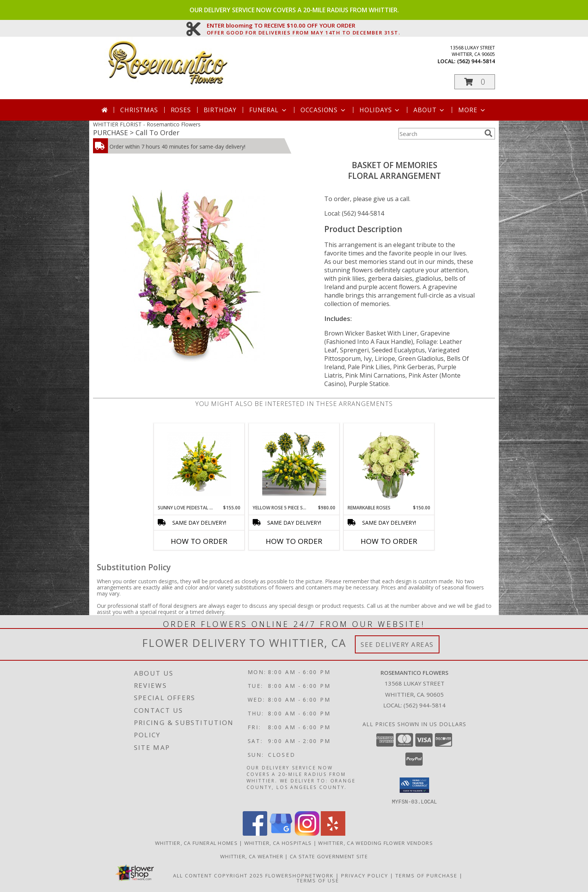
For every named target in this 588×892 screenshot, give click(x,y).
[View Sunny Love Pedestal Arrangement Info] (199, 464)
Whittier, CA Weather (252, 856)
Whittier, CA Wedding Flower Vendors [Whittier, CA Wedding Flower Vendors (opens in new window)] (376, 843)
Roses (181, 110)
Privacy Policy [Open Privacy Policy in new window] (365, 875)
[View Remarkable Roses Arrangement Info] (389, 464)
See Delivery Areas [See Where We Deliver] (397, 644)
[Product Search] (440, 134)
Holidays (380, 110)
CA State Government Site (329, 856)
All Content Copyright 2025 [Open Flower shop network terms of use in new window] (218, 875)
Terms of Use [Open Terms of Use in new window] (318, 880)
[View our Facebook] (255, 833)
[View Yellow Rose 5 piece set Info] (294, 464)
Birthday (220, 110)
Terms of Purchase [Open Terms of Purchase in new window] (426, 875)
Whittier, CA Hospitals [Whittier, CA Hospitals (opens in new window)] (278, 843)
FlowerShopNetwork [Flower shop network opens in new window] (300, 875)
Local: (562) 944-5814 (354, 213)
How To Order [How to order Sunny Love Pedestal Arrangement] (199, 541)
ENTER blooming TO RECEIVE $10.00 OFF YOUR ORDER (304, 26)
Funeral (269, 110)
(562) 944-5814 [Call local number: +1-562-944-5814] (476, 61)
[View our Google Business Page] (281, 833)
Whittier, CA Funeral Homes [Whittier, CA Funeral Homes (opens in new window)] (196, 843)
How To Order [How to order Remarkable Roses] (389, 541)
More (472, 110)
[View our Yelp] (333, 833)
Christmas (139, 110)
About (430, 110)
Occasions (324, 110)
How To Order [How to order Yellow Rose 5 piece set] (294, 541)
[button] (475, 82)
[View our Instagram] (307, 833)
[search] (488, 133)
